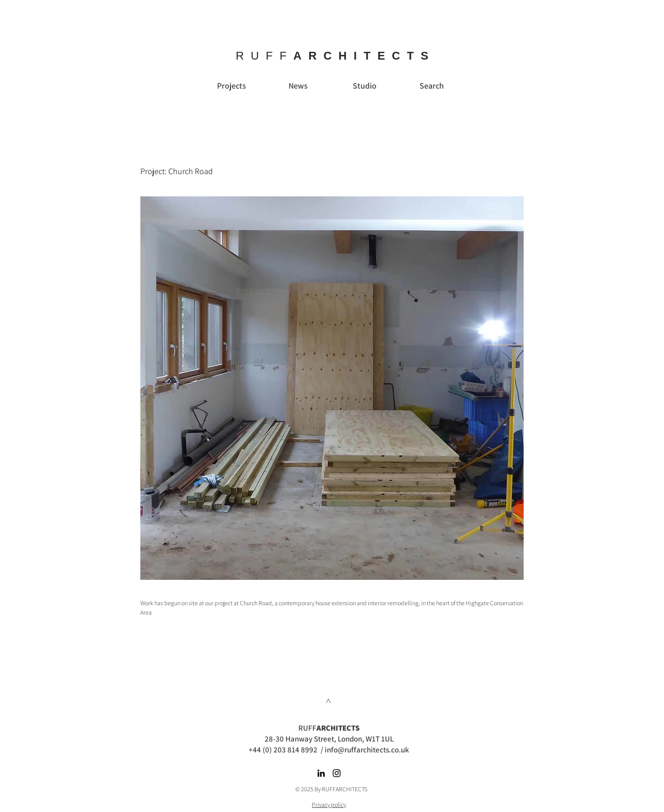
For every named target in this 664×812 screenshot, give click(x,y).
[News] (298, 86)
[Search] (431, 86)
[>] (329, 701)
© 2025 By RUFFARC (321, 789)
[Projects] (232, 86)
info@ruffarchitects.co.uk (367, 750)
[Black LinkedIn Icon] (321, 773)
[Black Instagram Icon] (337, 773)
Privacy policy (329, 804)
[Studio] (365, 86)
